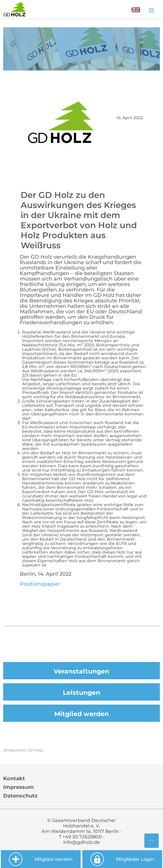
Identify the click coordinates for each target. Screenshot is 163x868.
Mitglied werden (81, 714)
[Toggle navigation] (151, 10)
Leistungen (81, 693)
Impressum (19, 787)
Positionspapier (40, 584)
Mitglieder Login (122, 859)
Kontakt (14, 779)
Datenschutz (20, 796)
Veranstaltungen (81, 671)
